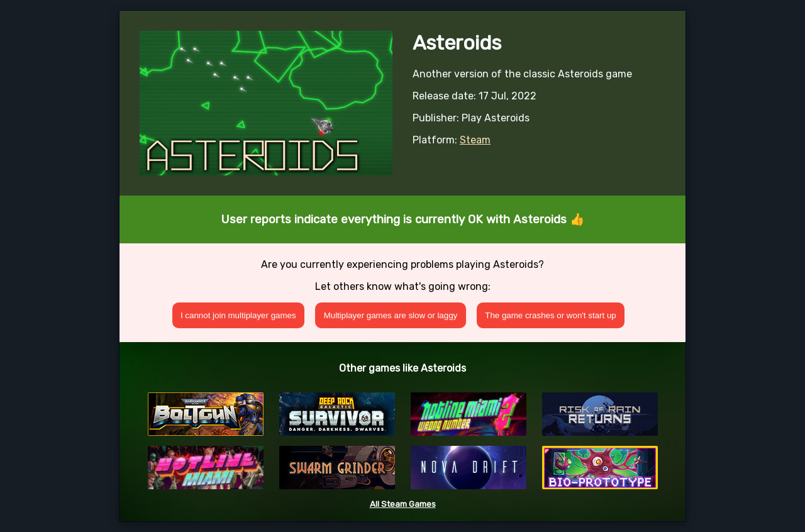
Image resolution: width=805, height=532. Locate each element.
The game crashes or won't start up (551, 315)
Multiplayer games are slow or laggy (391, 315)
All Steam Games (403, 504)
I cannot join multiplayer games (238, 315)
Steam (475, 140)
